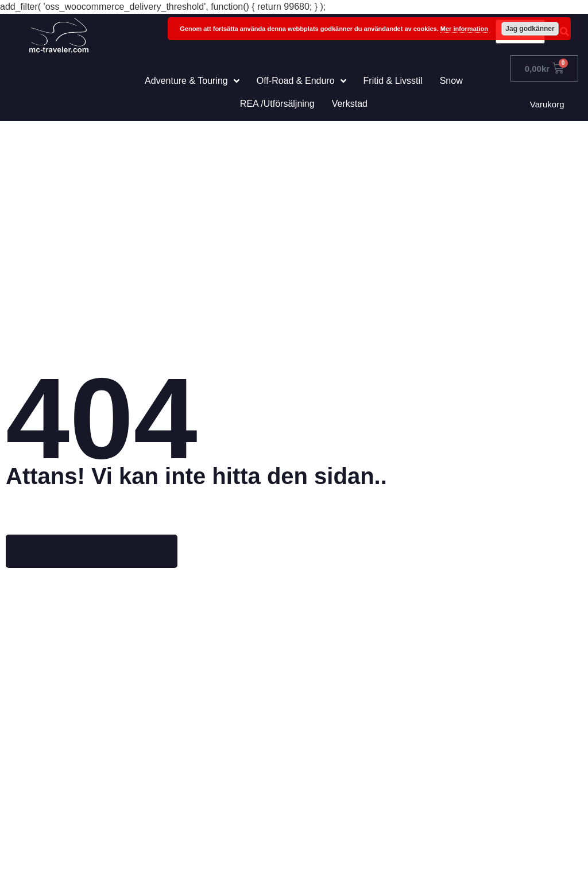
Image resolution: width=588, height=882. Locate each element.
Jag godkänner (530, 29)
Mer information (464, 29)
